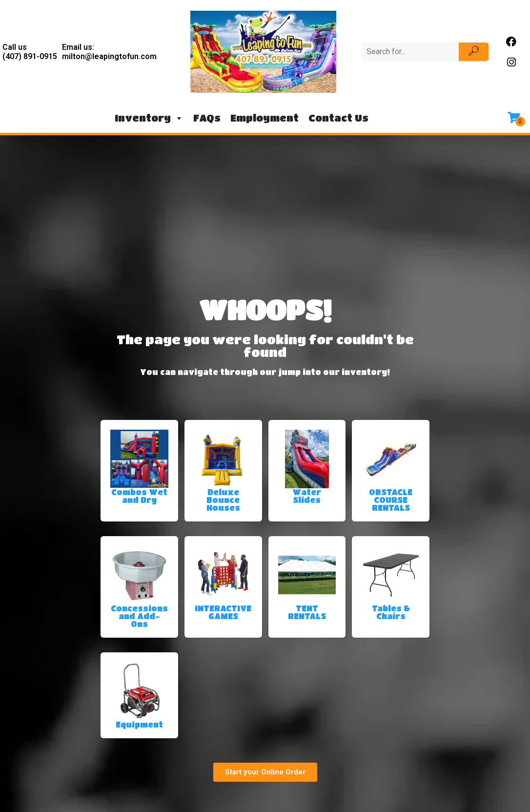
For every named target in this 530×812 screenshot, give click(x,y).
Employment (265, 118)
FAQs (207, 118)
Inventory (149, 118)
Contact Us (338, 118)
